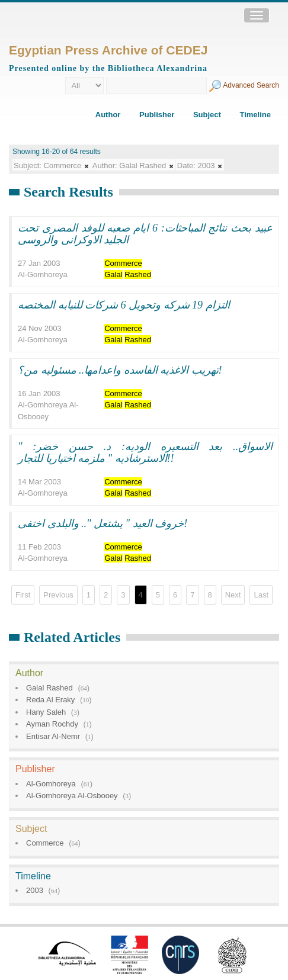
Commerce (45, 843)
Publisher (157, 115)
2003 (35, 890)
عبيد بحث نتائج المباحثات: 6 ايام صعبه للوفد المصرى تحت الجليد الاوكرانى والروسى (145, 234)
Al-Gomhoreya (51, 784)
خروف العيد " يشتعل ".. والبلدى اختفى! (103, 523)
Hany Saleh (46, 712)
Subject (207, 115)
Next (233, 595)
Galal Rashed (49, 688)
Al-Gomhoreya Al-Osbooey (72, 796)
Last (261, 595)
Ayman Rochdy (52, 724)
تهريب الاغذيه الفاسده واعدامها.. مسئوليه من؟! (120, 370)
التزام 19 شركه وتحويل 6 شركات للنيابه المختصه (124, 305)
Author (108, 115)
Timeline (255, 115)
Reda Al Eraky (50, 700)
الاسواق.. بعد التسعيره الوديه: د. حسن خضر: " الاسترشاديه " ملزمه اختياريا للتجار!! (145, 452)
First (23, 595)
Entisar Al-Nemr (53, 736)
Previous (58, 595)
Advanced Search (251, 85)
